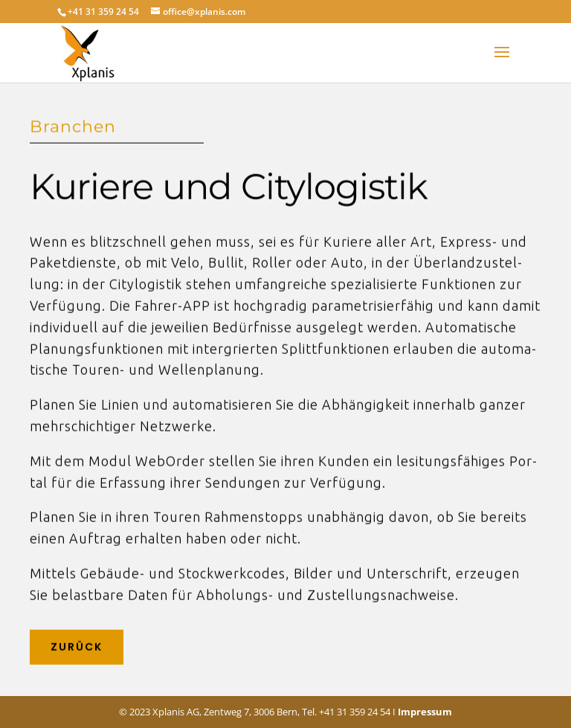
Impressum (425, 712)
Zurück (77, 643)
